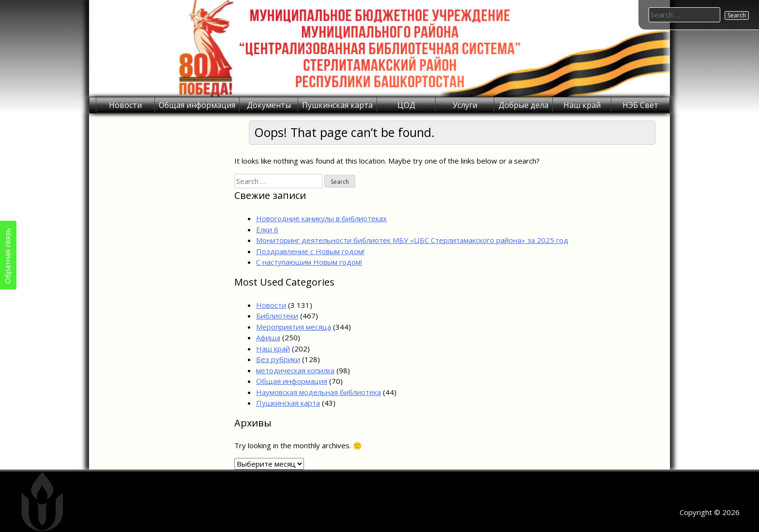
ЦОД (406, 105)
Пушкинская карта (337, 105)
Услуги (465, 105)
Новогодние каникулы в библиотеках (321, 218)
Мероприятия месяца (294, 327)
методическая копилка (295, 370)
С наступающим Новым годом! (309, 262)
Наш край (582, 105)
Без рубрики (278, 359)
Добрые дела (524, 105)
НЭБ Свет (640, 105)
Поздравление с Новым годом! (310, 251)
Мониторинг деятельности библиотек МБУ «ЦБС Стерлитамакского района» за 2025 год (412, 240)
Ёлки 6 (267, 229)
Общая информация (197, 105)
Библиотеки (277, 316)
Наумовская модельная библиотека (319, 392)
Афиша (268, 337)
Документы (269, 105)
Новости (125, 105)
